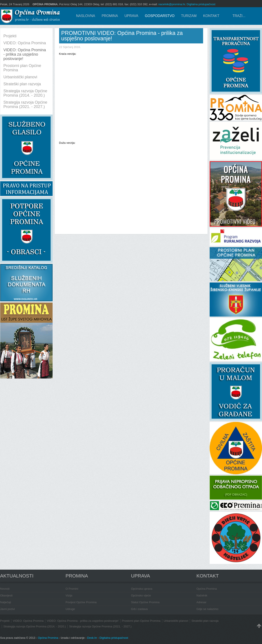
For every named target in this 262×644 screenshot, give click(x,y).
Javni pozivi (8, 609)
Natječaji (6, 602)
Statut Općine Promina (145, 602)
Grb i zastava (140, 609)
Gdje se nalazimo (207, 609)
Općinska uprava (142, 589)
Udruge (70, 609)
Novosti (5, 589)
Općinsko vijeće (141, 595)
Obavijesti (6, 595)
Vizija (69, 595)
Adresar (202, 602)
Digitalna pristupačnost (201, 4)
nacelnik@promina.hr (172, 4)
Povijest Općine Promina (81, 602)
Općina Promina (207, 589)
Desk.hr (92, 638)
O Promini (72, 589)
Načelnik (202, 595)
